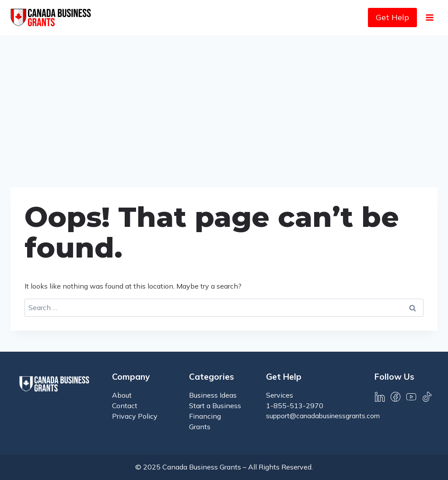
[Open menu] (429, 17)
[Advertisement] (224, 101)
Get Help (392, 17)
